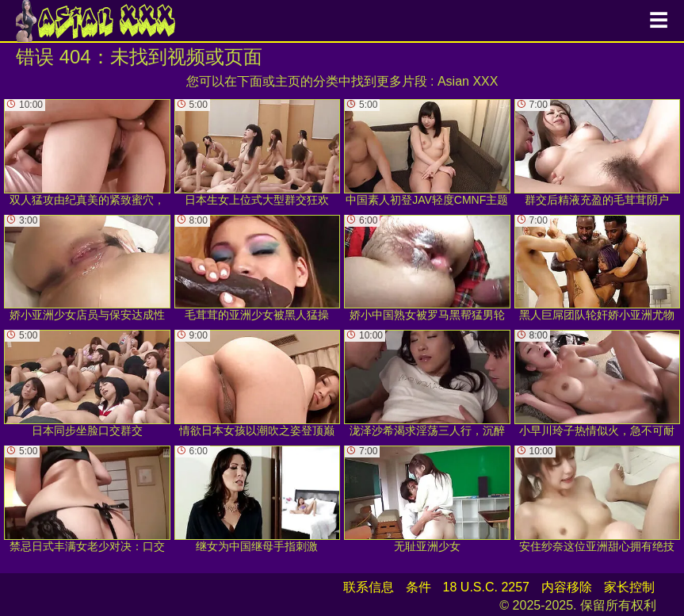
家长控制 (629, 587)
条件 (418, 587)
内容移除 (567, 587)
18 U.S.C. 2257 (486, 587)
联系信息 (369, 587)
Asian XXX (468, 81)
